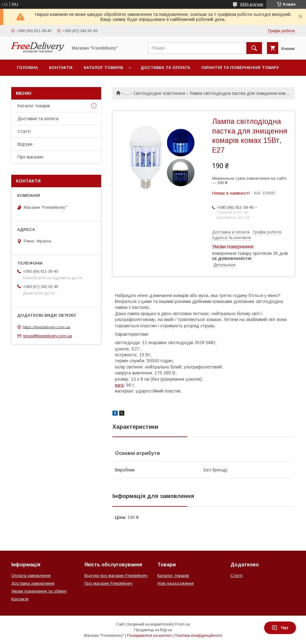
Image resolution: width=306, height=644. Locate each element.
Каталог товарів (103, 68)
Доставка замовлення (33, 583)
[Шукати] (254, 48)
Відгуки (25, 144)
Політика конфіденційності (198, 636)
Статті (24, 131)
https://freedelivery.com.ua (47, 327)
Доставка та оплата (165, 68)
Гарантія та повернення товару (240, 68)
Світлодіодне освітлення (159, 93)
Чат (280, 628)
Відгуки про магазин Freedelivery (116, 576)
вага (119, 385)
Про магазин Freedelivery (109, 583)
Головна (27, 68)
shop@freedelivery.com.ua (47, 336)
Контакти (61, 68)
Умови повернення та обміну (39, 591)
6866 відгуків (252, 4)
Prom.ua (183, 624)
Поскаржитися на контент (149, 636)
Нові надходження (175, 583)
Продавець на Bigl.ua (153, 630)
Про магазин (30, 157)
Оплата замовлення (31, 576)
